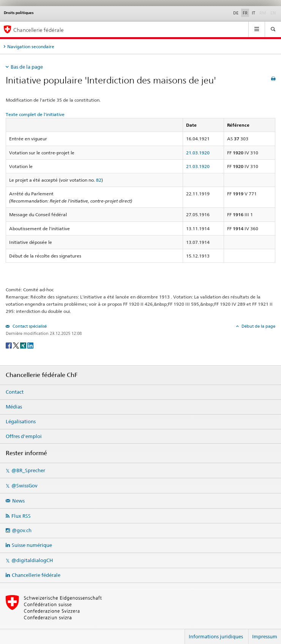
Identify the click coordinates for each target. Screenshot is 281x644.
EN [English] (273, 13)
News (18, 501)
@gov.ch (22, 530)
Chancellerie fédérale (36, 575)
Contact (15, 392)
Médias (14, 407)
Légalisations (21, 421)
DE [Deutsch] (236, 13)
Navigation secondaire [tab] (31, 46)
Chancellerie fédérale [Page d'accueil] (39, 30)
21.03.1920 (198, 153)
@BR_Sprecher (28, 470)
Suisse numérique (32, 545)
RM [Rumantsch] (263, 13)
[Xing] (24, 345)
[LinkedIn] (30, 345)
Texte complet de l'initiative (35, 114)
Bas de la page (27, 67)
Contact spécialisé (29, 326)
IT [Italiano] (253, 13)
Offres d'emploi (24, 436)
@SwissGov (24, 485)
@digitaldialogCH (32, 560)
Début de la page (258, 326)
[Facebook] (9, 345)
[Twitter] (17, 345)
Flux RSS (21, 516)
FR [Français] (245, 13)
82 (99, 180)
